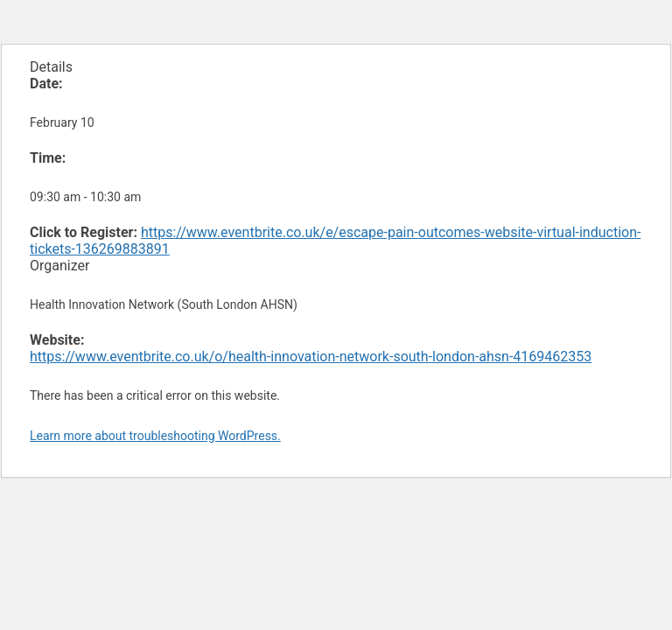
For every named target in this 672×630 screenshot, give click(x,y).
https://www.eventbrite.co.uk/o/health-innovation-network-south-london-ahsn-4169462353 (311, 357)
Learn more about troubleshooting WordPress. (155, 436)
